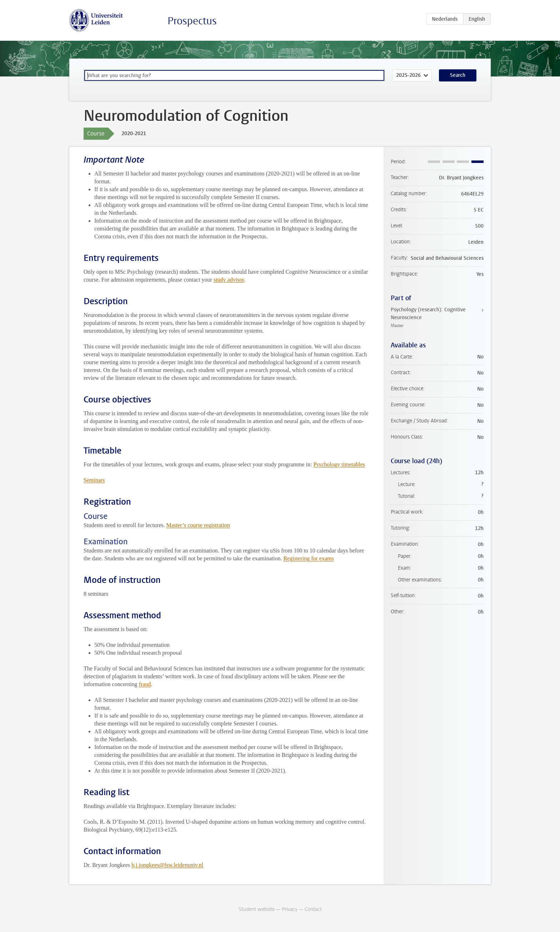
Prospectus (192, 21)
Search (458, 75)
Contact (313, 909)
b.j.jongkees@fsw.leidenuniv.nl (167, 865)
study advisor (229, 280)
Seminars (94, 480)
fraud (145, 684)
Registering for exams (308, 558)
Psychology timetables (339, 464)
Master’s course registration (198, 525)
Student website (257, 909)
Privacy (290, 909)
